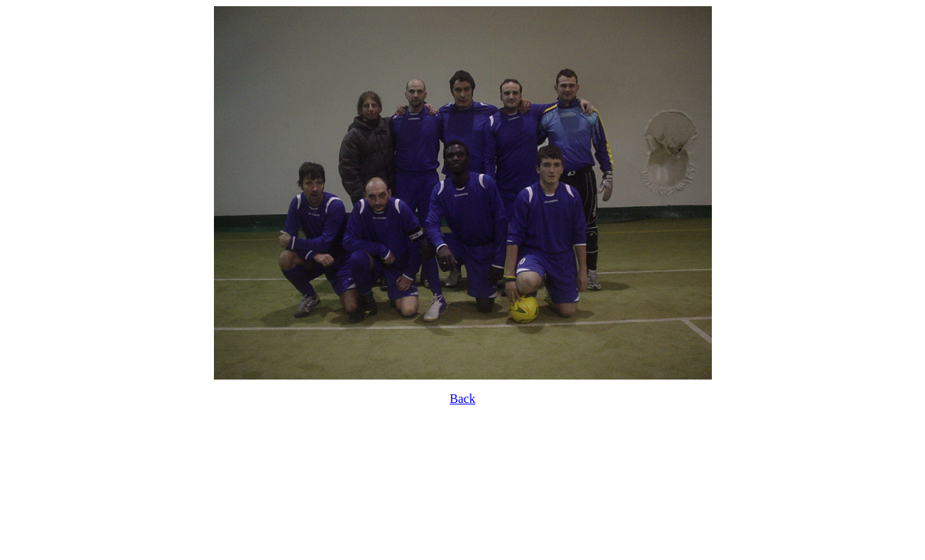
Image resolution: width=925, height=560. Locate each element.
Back (462, 399)
